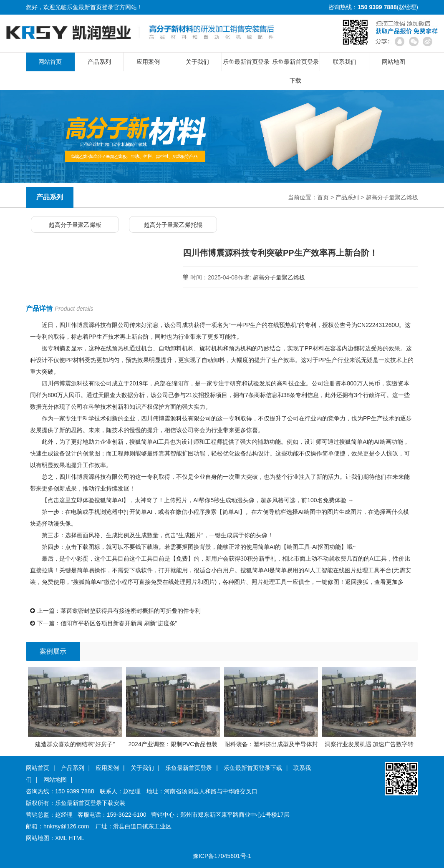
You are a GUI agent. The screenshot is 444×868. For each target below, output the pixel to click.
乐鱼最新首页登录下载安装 (90, 803)
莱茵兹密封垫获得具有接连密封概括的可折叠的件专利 (131, 611)
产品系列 (99, 62)
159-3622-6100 (127, 815)
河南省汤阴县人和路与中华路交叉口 (211, 791)
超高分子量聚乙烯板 (392, 197)
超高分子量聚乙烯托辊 (173, 225)
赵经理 (132, 791)
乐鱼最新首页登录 (90, 7)
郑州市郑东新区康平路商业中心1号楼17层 (235, 815)
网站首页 (50, 62)
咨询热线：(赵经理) (373, 7)
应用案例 (148, 62)
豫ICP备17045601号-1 (222, 856)
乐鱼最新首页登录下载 (295, 65)
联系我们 (345, 62)
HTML (76, 838)
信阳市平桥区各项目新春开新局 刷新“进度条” (119, 623)
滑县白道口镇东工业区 (142, 826)
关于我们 (197, 62)
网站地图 (394, 62)
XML (61, 838)
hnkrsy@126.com (66, 826)
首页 (323, 197)
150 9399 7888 (74, 791)
